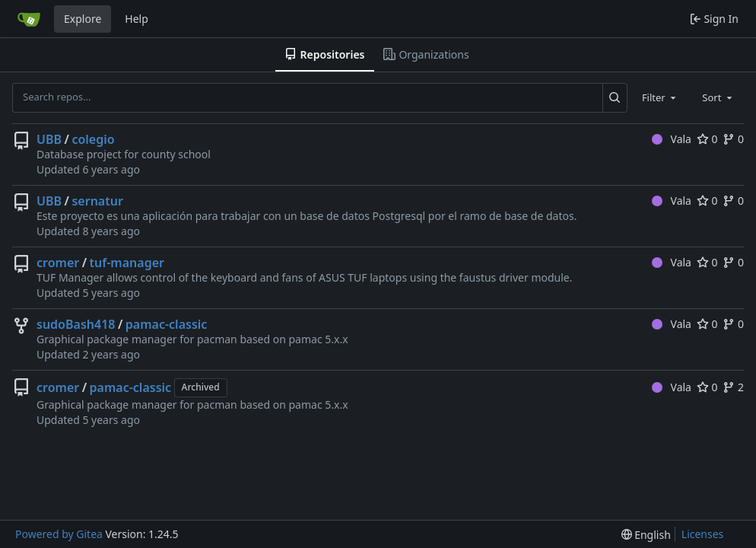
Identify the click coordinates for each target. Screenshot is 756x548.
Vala (672, 139)
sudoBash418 (76, 324)
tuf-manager (127, 263)
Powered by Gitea (59, 534)
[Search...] (615, 97)
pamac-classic (167, 324)
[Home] (29, 19)
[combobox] (660, 97)
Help (137, 19)
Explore (83, 19)
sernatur (97, 201)
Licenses (703, 534)
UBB (49, 139)
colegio (93, 139)
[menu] (646, 535)
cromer (58, 263)
